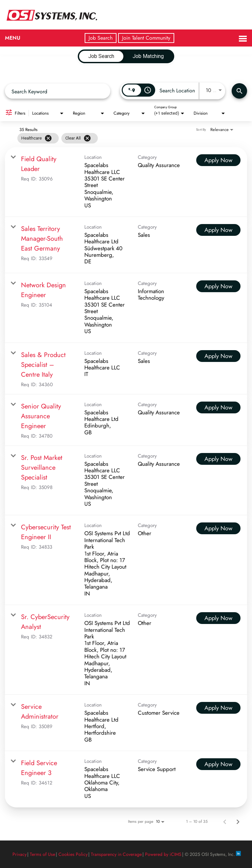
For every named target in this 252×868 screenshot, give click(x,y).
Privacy (20, 854)
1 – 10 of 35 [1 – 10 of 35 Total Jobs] (197, 821)
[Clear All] (87, 138)
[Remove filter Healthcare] (48, 138)
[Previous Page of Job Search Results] (225, 821)
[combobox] (58, 91)
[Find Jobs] (239, 91)
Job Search (101, 38)
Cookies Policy (73, 854)
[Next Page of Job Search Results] (238, 821)
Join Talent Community (146, 38)
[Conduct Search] (239, 91)
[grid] (58, 138)
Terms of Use (42, 854)
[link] (126, 182)
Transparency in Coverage (116, 854)
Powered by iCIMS (163, 854)
